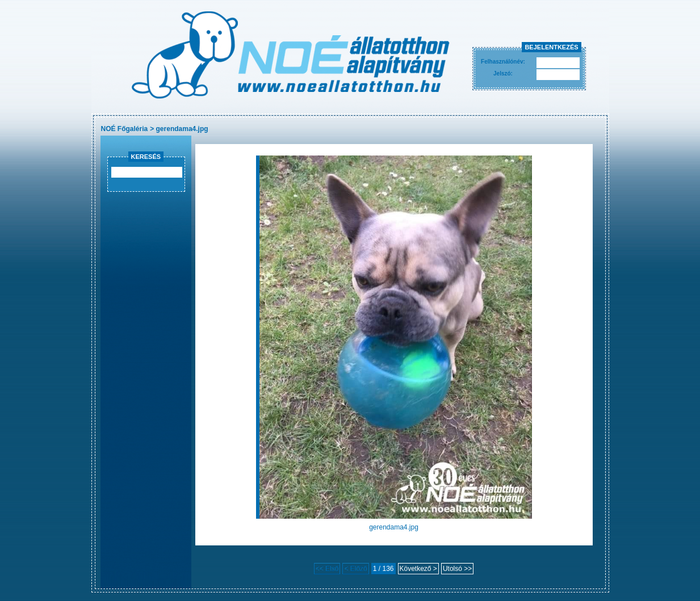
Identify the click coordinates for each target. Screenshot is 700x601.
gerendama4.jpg (182, 129)
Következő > (418, 569)
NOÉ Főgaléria (125, 129)
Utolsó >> (457, 569)
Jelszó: (503, 73)
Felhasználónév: (503, 62)
